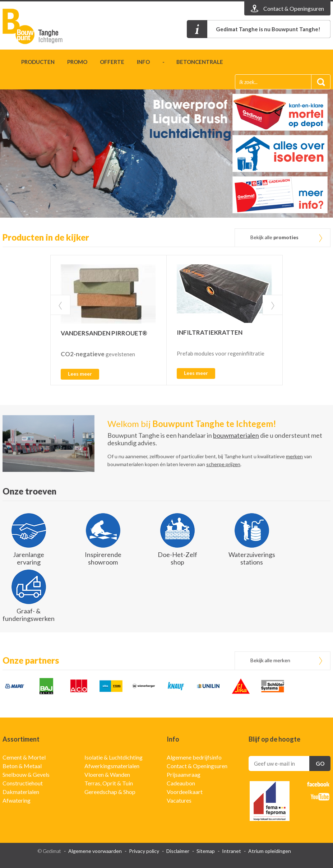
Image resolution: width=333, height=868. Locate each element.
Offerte (112, 62)
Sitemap (206, 851)
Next (273, 305)
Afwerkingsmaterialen (112, 766)
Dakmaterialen (21, 792)
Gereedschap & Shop (110, 792)
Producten (38, 62)
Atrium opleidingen (270, 851)
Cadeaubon (181, 783)
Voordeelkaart (185, 792)
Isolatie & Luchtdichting (114, 757)
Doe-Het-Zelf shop (177, 558)
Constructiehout (23, 783)
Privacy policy (144, 851)
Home (6, 63)
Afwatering (17, 800)
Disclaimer (178, 851)
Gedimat (44, 26)
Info (143, 62)
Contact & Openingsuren (197, 766)
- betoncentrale (193, 62)
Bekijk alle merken (270, 660)
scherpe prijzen (223, 464)
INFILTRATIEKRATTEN (210, 332)
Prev (60, 305)
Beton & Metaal (22, 766)
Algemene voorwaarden (95, 851)
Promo (77, 62)
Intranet (232, 851)
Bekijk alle (274, 237)
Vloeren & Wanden (107, 774)
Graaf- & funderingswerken (29, 615)
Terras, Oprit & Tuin (109, 783)
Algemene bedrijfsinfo (194, 757)
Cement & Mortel (24, 757)
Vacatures (179, 800)
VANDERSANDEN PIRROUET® (104, 333)
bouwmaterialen (236, 435)
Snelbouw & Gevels (26, 774)
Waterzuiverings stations (252, 558)
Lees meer (80, 374)
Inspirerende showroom (103, 558)
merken (294, 456)
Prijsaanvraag (184, 774)
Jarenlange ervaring (29, 558)
